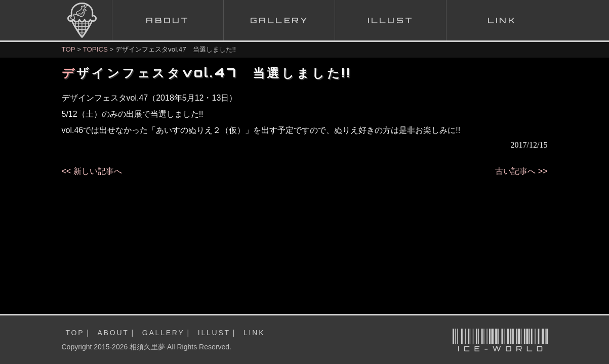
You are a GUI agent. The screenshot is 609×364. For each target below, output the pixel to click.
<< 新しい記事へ (92, 171)
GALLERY (164, 333)
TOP (69, 49)
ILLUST (214, 333)
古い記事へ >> (521, 171)
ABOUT (113, 333)
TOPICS (95, 49)
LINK (254, 333)
